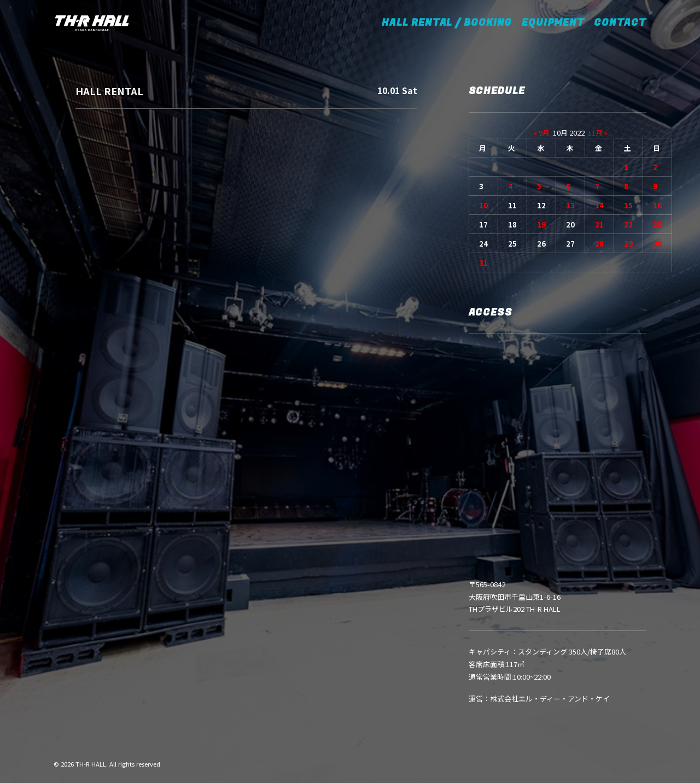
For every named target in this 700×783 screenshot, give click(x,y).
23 (657, 224)
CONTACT (620, 23)
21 (599, 224)
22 (628, 224)
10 (483, 205)
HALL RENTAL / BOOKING (450, 23)
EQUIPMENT (553, 23)
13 (570, 205)
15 (628, 205)
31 (483, 263)
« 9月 (541, 133)
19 (541, 224)
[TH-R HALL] (92, 23)
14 (599, 205)
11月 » (598, 133)
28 (599, 244)
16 (657, 205)
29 (628, 244)
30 (657, 244)
